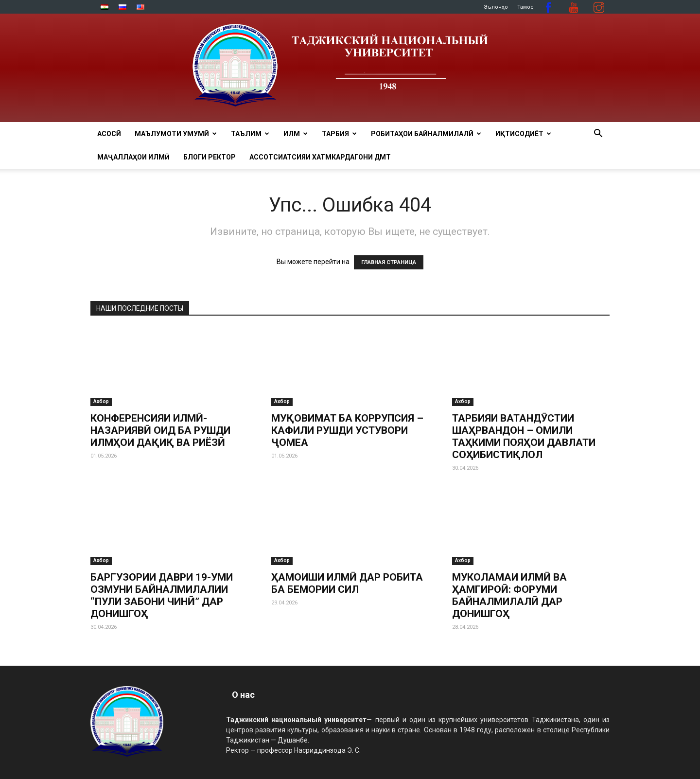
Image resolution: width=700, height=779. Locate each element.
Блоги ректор (210, 157)
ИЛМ (296, 134)
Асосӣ (109, 134)
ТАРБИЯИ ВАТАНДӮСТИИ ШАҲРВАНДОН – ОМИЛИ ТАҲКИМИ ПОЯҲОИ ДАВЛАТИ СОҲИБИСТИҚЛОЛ (524, 436)
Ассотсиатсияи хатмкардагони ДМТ (320, 157)
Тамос (525, 7)
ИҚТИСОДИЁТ (523, 134)
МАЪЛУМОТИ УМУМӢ (176, 134)
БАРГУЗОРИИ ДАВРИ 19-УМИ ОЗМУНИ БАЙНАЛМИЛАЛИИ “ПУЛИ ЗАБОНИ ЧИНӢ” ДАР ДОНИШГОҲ (162, 595)
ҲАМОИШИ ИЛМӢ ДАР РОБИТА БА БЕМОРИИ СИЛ (347, 583)
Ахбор (101, 401)
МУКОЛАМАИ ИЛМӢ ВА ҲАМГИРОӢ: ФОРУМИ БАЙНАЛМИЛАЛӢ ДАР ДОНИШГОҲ (509, 595)
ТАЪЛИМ (250, 134)
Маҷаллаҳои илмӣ (133, 157)
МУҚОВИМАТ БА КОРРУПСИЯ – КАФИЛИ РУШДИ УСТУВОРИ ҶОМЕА (347, 430)
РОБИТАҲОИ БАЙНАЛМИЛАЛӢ (426, 134)
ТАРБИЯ (339, 134)
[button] (598, 134)
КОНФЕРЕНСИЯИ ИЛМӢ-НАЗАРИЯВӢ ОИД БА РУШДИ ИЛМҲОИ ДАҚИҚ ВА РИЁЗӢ (160, 430)
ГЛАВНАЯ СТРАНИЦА (389, 262)
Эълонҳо (496, 7)
